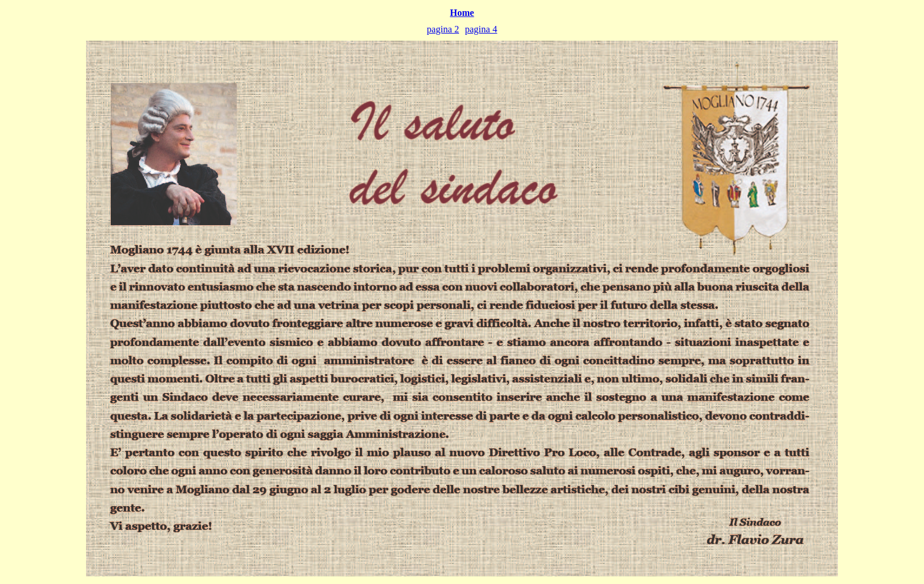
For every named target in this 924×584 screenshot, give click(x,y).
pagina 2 (443, 29)
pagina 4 (481, 29)
